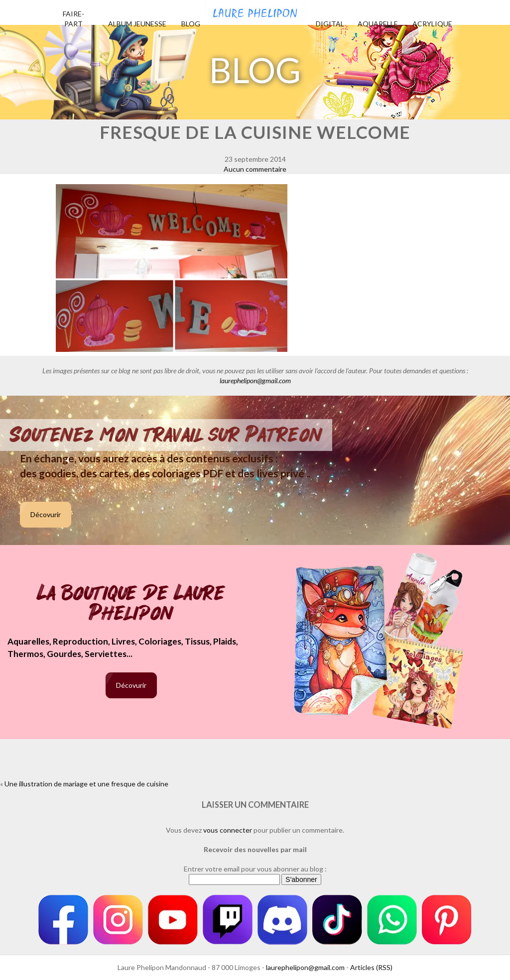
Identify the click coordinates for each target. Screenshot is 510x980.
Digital (330, 24)
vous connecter (228, 830)
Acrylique (432, 24)
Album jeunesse (137, 24)
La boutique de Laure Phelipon (131, 604)
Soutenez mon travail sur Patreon (166, 435)
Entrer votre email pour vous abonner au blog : (255, 869)
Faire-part (73, 19)
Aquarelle (378, 24)
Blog (191, 24)
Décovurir (46, 514)
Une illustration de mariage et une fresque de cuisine (86, 784)
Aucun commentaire (255, 169)
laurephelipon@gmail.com (255, 381)
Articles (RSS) (371, 967)
